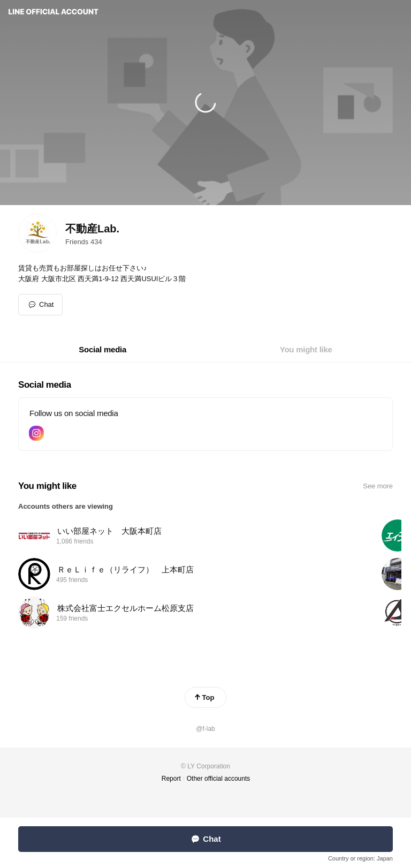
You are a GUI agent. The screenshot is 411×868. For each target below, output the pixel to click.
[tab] (102, 350)
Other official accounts (219, 779)
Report (171, 779)
